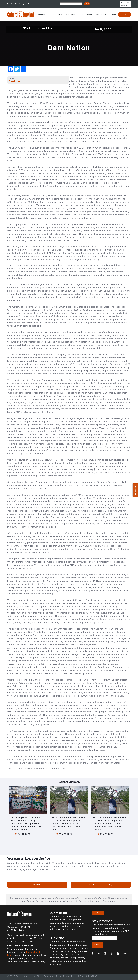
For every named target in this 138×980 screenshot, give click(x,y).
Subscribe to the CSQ (101, 885)
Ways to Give (101, 15)
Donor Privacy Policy (67, 976)
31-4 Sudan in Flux (38, 28)
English (125, 2)
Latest (113, 15)
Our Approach (55, 15)
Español (125, 5)
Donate (124, 14)
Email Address (99, 934)
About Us (42, 15)
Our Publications (71, 15)
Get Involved (87, 15)
